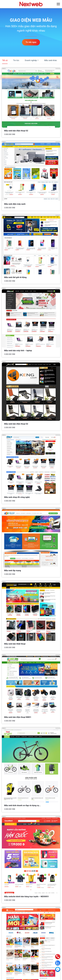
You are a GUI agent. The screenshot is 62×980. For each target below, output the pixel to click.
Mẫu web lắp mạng (13, 570)
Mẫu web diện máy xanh (15, 204)
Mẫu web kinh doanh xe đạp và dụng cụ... (22, 805)
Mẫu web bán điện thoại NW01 (18, 717)
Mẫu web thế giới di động (15, 277)
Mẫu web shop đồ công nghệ (17, 497)
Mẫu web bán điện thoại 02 (16, 131)
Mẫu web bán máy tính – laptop (18, 350)
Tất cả (5, 60)
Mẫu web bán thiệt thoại (15, 644)
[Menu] (58, 4)
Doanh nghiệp (32, 60)
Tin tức (16, 60)
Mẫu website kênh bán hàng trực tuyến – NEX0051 (27, 896)
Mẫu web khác (51, 60)
